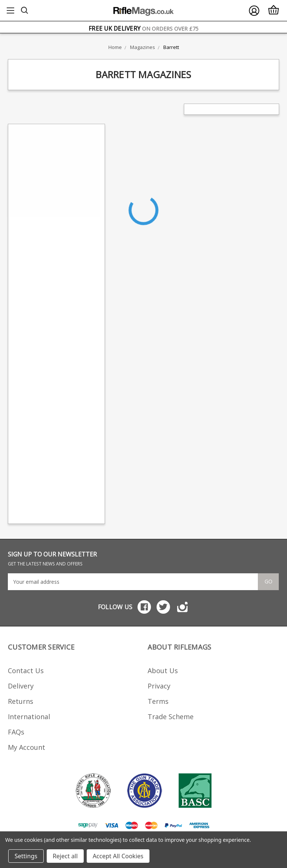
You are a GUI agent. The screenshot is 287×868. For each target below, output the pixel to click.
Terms (158, 701)
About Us (163, 671)
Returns (21, 701)
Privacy (159, 686)
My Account (27, 747)
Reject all (65, 856)
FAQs (16, 732)
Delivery (21, 686)
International (29, 717)
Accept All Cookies (118, 856)
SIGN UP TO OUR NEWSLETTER (52, 559)
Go (269, 581)
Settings (26, 856)
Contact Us (26, 671)
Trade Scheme (171, 717)
